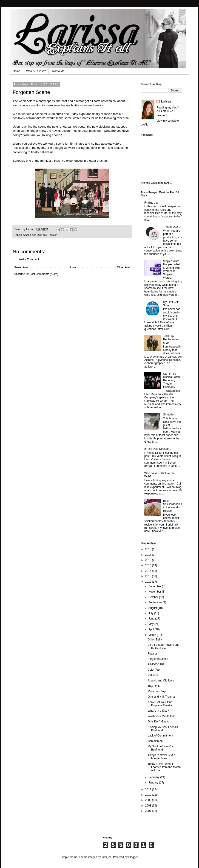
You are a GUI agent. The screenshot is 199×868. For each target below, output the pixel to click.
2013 (149, 576)
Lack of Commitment (160, 736)
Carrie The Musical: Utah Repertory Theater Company (172, 380)
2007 (149, 811)
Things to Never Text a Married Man (162, 757)
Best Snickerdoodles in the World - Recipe (173, 506)
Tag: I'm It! (154, 686)
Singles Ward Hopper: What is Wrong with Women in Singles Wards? (172, 269)
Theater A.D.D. (172, 227)
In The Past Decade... (158, 449)
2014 (149, 571)
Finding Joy (151, 203)
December (155, 586)
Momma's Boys (157, 691)
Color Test (154, 670)
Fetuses (153, 654)
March (153, 635)
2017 (149, 555)
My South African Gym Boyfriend (161, 748)
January (154, 783)
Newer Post (21, 267)
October (154, 597)
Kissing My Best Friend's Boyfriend (163, 729)
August (153, 608)
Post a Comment (29, 259)
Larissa (166, 102)
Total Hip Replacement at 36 (171, 340)
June (152, 619)
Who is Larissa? (36, 71)
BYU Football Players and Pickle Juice (163, 646)
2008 (149, 806)
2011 (149, 789)
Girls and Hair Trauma (161, 697)
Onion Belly (155, 640)
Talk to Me (58, 71)
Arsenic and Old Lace (35, 235)
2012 (149, 582)
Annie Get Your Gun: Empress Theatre (160, 704)
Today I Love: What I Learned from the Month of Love (164, 767)
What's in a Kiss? (158, 711)
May (151, 624)
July (151, 613)
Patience (153, 675)
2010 (149, 795)
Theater (52, 235)
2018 (149, 549)
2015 (149, 565)
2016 (149, 560)
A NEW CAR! (156, 664)
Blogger (133, 857)
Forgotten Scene (158, 659)
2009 (149, 800)
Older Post (124, 267)
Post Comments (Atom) (44, 274)
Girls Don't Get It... (159, 722)
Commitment (156, 741)
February (154, 777)
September (156, 602)
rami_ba (107, 857)
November (155, 592)
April (152, 629)
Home (17, 71)
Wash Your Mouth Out (161, 716)
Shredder (169, 415)
